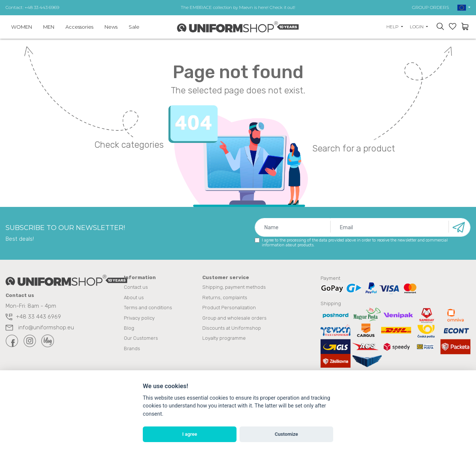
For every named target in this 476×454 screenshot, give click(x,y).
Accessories (79, 27)
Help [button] (393, 27)
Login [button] (417, 27)
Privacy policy (139, 318)
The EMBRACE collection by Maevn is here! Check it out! (238, 7)
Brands (132, 348)
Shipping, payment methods (234, 288)
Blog (129, 328)
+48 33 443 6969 (33, 317)
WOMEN (22, 27)
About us (134, 298)
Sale (134, 27)
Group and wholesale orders (234, 318)
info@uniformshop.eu (40, 328)
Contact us (136, 288)
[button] (464, 7)
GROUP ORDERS (430, 7)
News (111, 27)
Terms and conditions (148, 308)
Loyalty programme (224, 338)
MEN (49, 27)
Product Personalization (229, 308)
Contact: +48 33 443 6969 (32, 7)
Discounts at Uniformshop (232, 328)
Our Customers (141, 338)
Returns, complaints (225, 298)
